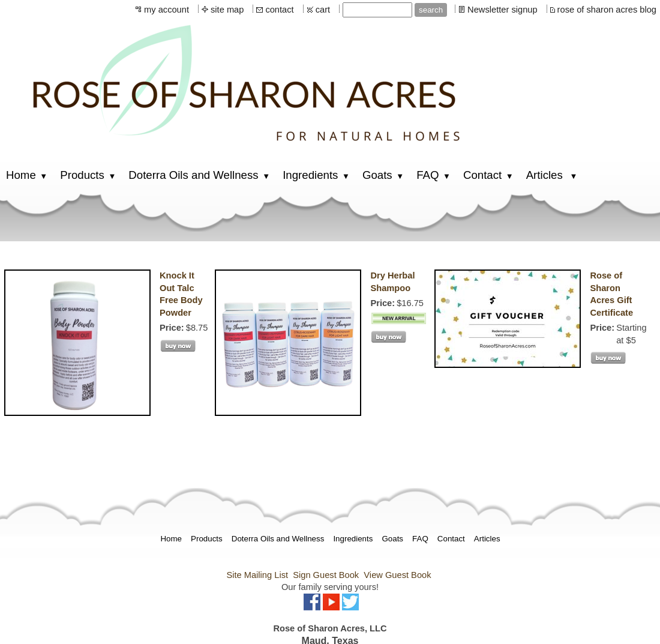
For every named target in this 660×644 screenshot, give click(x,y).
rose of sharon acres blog (607, 10)
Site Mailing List (257, 575)
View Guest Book (397, 575)
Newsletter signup (502, 10)
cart (323, 10)
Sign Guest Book (326, 575)
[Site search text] (377, 10)
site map (227, 10)
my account (166, 10)
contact (279, 10)
